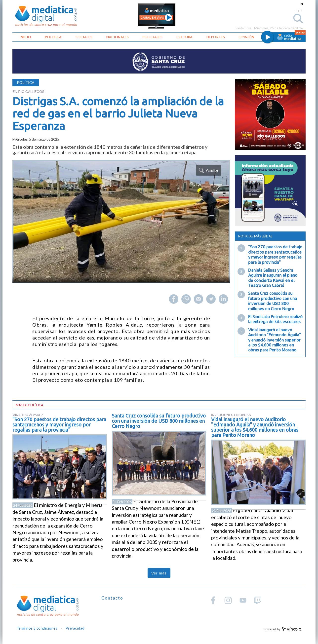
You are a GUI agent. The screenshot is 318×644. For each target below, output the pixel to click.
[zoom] (121, 222)
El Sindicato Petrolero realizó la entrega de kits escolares (275, 319)
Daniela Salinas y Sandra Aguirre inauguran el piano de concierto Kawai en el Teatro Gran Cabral (273, 278)
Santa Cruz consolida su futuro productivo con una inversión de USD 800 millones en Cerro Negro (273, 301)
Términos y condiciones (37, 628)
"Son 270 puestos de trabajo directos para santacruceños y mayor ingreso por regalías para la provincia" (275, 254)
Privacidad (75, 628)
